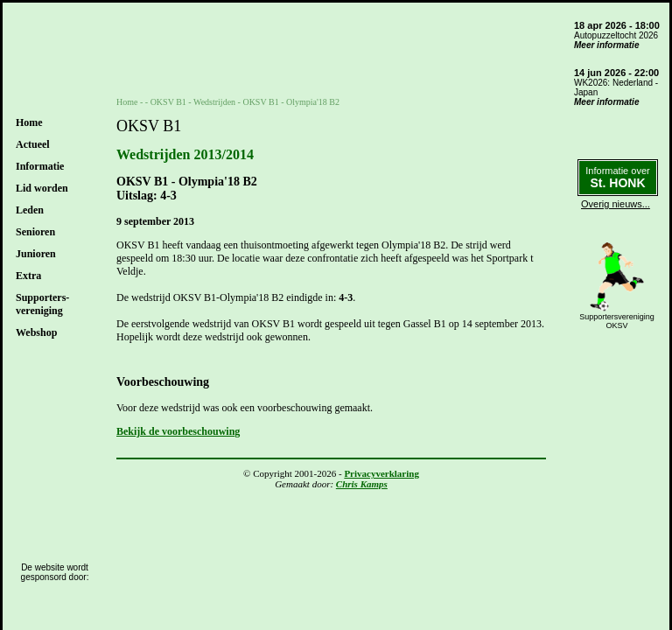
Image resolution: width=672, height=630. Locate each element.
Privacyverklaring (381, 473)
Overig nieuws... (616, 204)
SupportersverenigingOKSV (617, 321)
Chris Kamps (362, 484)
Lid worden (42, 188)
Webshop (36, 332)
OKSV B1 (168, 102)
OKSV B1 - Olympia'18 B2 (291, 102)
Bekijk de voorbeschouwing (178, 431)
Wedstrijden (214, 102)
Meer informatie (606, 45)
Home (29, 122)
